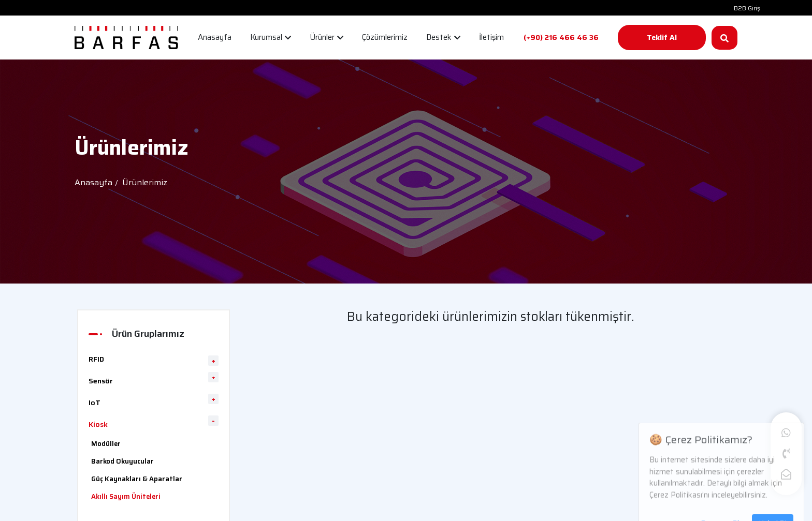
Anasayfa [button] (215, 37)
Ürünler (327, 37)
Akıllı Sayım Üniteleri (126, 496)
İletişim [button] (491, 37)
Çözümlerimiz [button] (385, 37)
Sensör (101, 381)
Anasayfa (93, 182)
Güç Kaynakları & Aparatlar (137, 479)
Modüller (106, 444)
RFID (96, 359)
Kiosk (98, 424)
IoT (95, 403)
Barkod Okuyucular (122, 461)
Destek (443, 37)
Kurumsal (271, 37)
